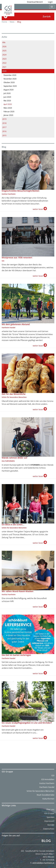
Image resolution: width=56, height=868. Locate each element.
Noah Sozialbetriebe (46, 795)
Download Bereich (35, 2)
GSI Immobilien (48, 779)
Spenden (50, 817)
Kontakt (51, 825)
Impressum (49, 821)
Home (4, 22)
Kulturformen (48, 799)
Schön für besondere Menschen (40, 791)
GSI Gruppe (49, 813)
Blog (46, 841)
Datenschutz (49, 829)
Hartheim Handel (47, 787)
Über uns (50, 809)
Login (50, 2)
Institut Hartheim (47, 783)
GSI (53, 776)
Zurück (47, 16)
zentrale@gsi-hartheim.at (43, 863)
